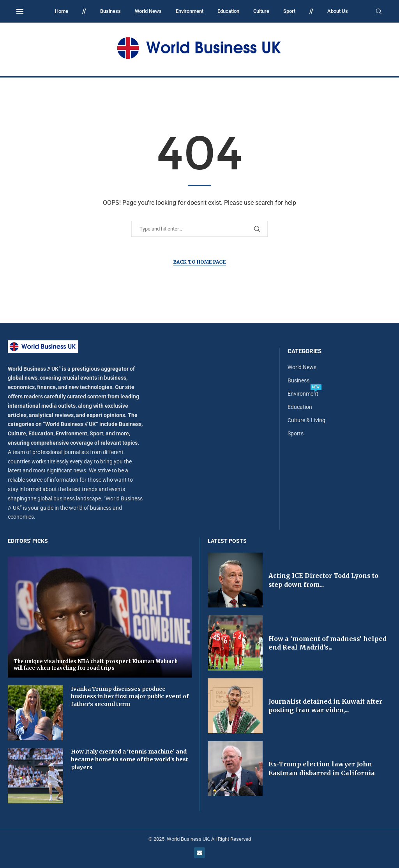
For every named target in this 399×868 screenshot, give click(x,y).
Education (228, 11)
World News (148, 11)
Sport (289, 11)
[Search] (379, 12)
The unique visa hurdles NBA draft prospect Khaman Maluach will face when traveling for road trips (96, 665)
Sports (296, 433)
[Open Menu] (20, 11)
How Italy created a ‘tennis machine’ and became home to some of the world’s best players (130, 759)
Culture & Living (306, 420)
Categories (305, 351)
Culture (261, 11)
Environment (190, 11)
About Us (338, 11)
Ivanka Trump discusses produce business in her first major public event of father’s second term (130, 696)
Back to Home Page (200, 262)
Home (62, 11)
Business (110, 11)
